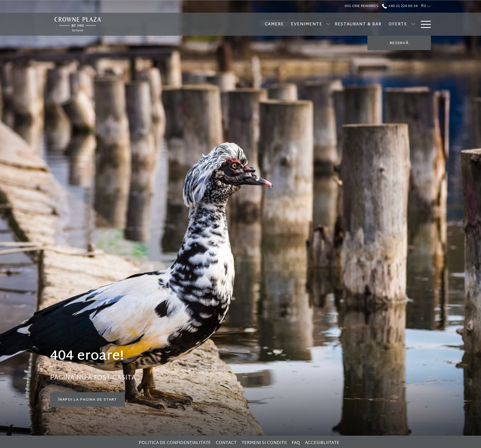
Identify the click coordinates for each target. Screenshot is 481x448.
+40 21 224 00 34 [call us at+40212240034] (400, 6)
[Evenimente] (263, 24)
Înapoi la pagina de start (88, 400)
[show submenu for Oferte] (370, 24)
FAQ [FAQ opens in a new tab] (297, 443)
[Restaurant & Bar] (315, 24)
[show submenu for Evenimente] (285, 24)
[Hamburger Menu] (423, 24)
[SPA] (381, 24)
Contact (226, 443)
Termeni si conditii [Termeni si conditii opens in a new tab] (265, 443)
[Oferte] (355, 24)
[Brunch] (402, 24)
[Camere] (231, 24)
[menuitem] (176, 443)
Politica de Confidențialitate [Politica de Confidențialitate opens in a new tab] (176, 443)
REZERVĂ (399, 43)
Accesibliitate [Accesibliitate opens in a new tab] (323, 443)
